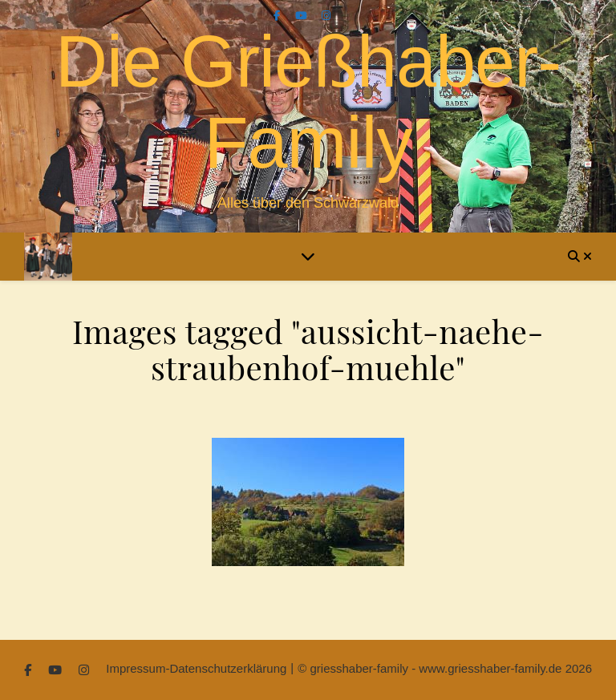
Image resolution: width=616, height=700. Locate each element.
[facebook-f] (278, 16)
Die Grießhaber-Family (308, 102)
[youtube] (303, 16)
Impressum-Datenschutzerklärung (196, 668)
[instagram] (326, 16)
